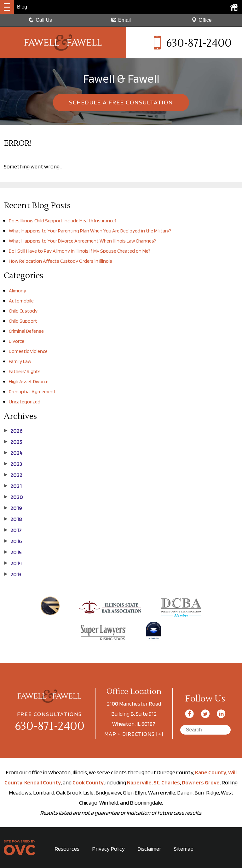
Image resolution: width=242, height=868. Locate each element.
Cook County (88, 782)
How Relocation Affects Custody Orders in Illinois (60, 261)
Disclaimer (149, 849)
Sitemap (184, 849)
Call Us (40, 20)
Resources (67, 849)
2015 (13, 552)
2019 (13, 508)
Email (121, 20)
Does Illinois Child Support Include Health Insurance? (63, 221)
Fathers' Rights (25, 371)
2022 (13, 475)
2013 (13, 574)
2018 (13, 519)
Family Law (20, 361)
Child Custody (23, 311)
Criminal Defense (26, 331)
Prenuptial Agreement (32, 392)
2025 (13, 442)
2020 (13, 497)
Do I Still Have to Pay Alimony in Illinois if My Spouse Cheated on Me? (80, 251)
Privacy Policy (108, 849)
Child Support (23, 321)
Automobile (21, 301)
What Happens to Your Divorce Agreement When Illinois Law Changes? (82, 241)
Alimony (17, 291)
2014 (13, 563)
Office (202, 20)
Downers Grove (201, 782)
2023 (13, 464)
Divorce (17, 341)
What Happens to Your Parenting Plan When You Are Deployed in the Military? (90, 231)
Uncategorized (25, 402)
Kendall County (43, 782)
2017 (13, 530)
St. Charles (167, 782)
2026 (13, 431)
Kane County (211, 772)
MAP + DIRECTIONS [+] (134, 734)
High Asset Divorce (29, 381)
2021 (13, 486)
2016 (13, 541)
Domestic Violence (28, 351)
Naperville (139, 782)
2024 (13, 453)
